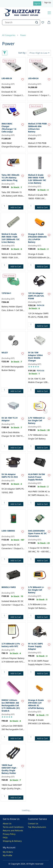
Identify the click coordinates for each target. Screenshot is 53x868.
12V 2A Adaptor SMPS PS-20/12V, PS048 (36, 296)
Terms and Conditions (13, 827)
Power (23, 35)
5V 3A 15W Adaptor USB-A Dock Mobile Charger (35, 357)
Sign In (37, 3)
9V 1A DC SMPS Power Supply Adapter (35, 646)
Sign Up (48, 2)
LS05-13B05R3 (8, 531)
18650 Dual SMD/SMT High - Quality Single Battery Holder (9, 769)
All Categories (9, 35)
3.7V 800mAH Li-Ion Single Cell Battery (36, 590)
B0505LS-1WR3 (9, 587)
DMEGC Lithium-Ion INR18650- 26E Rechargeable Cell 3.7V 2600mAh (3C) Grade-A (11, 705)
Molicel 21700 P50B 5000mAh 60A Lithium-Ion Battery (37, 128)
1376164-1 (6, 293)
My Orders (8, 852)
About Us (7, 823)
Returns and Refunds (13, 830)
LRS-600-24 (7, 78)
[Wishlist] (44, 22)
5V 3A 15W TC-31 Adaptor (10, 419)
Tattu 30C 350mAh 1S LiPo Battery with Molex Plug (10, 178)
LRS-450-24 (33, 78)
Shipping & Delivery (12, 841)
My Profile (7, 855)
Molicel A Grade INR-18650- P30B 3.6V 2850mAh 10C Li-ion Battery (37, 179)
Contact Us (33, 823)
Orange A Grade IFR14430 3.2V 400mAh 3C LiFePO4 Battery (36, 704)
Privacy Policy (9, 834)
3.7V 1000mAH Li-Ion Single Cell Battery (37, 420)
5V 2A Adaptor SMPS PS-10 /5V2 (10, 476)
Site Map (32, 830)
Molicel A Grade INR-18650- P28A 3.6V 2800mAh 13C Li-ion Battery (11, 238)
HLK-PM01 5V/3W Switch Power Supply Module (37, 477)
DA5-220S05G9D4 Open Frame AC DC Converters (37, 533)
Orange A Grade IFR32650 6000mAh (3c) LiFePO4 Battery (37, 238)
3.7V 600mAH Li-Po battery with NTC (11, 645)
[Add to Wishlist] (23, 79)
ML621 (5, 353)
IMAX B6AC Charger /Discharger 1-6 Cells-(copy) (9, 128)
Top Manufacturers (37, 827)
